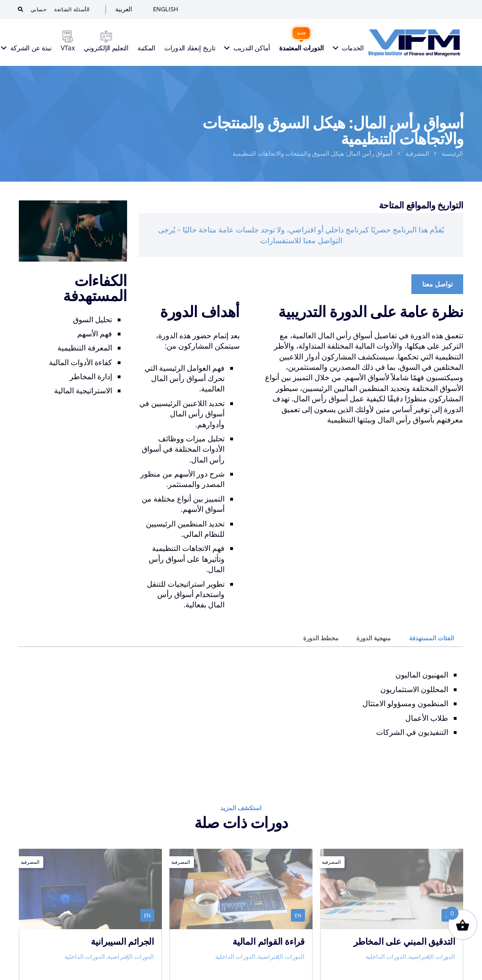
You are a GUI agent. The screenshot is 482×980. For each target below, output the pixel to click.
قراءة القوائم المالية (269, 941)
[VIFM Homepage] (414, 42)
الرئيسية (452, 153)
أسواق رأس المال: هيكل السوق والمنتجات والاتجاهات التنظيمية (313, 153)
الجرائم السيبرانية (122, 941)
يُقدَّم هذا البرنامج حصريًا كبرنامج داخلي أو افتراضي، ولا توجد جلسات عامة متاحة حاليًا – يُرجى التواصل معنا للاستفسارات (301, 235)
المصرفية (417, 153)
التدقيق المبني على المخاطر (404, 941)
